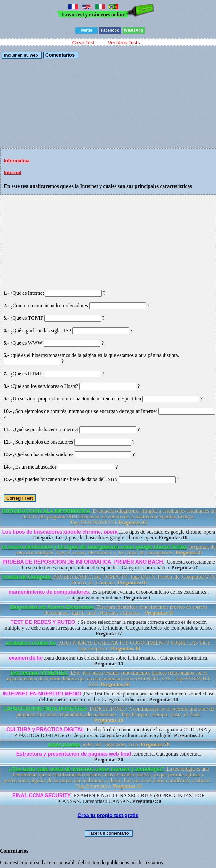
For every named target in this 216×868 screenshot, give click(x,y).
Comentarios (59, 55)
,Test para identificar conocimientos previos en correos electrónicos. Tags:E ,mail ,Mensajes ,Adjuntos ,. (109, 610)
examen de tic (26, 658)
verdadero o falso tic (31, 643)
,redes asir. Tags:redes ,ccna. (108, 745)
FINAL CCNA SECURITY (42, 796)
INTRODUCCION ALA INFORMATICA (46, 511)
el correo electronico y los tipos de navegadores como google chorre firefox (94, 547)
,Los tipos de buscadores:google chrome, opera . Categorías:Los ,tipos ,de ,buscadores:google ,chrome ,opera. (109, 535)
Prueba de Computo (27, 577)
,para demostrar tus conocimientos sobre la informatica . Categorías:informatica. (109, 661)
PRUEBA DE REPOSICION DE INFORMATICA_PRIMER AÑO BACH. (83, 562)
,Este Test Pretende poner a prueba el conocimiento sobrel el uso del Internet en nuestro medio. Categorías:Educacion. (108, 697)
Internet (13, 172)
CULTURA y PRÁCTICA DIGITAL (45, 730)
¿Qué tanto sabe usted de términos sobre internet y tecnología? (86, 769)
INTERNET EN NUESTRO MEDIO (42, 694)
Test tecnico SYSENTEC (39, 673)
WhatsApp (134, 30)
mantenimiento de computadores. (49, 592)
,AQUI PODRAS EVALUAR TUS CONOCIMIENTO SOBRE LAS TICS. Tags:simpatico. (109, 646)
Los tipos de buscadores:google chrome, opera (60, 532)
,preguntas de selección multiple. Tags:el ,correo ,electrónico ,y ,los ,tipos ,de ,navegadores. (108, 550)
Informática (17, 161)
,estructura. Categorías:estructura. (109, 757)
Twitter (86, 30)
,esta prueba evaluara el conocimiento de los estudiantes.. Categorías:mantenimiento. (108, 595)
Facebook (110, 30)
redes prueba (64, 745)
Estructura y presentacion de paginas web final (74, 754)
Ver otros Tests (124, 42)
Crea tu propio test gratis (108, 815)
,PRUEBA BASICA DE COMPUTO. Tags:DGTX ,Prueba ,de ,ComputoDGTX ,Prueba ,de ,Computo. (109, 580)
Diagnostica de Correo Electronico (52, 607)
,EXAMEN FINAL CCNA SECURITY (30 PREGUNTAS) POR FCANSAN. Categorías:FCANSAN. (109, 798)
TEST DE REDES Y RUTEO (43, 622)
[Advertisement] (108, 103)
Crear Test (83, 42)
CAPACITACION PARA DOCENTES (45, 709)
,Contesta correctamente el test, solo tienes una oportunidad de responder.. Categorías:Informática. (109, 565)
